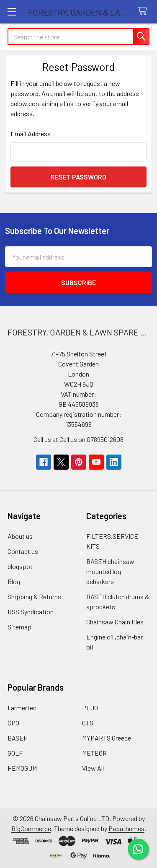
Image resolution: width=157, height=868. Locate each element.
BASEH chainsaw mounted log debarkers (110, 571)
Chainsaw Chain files (115, 622)
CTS (88, 723)
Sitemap (19, 627)
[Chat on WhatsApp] (138, 849)
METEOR (94, 753)
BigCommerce (31, 828)
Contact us (23, 551)
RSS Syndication (31, 612)
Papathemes (126, 828)
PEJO (90, 708)
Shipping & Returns (34, 596)
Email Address (31, 134)
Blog (14, 581)
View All (93, 768)
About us (20, 536)
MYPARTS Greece (107, 738)
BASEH (18, 738)
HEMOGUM (22, 768)
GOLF (15, 753)
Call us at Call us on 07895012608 (78, 439)
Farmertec (22, 708)
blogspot (20, 566)
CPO (13, 723)
